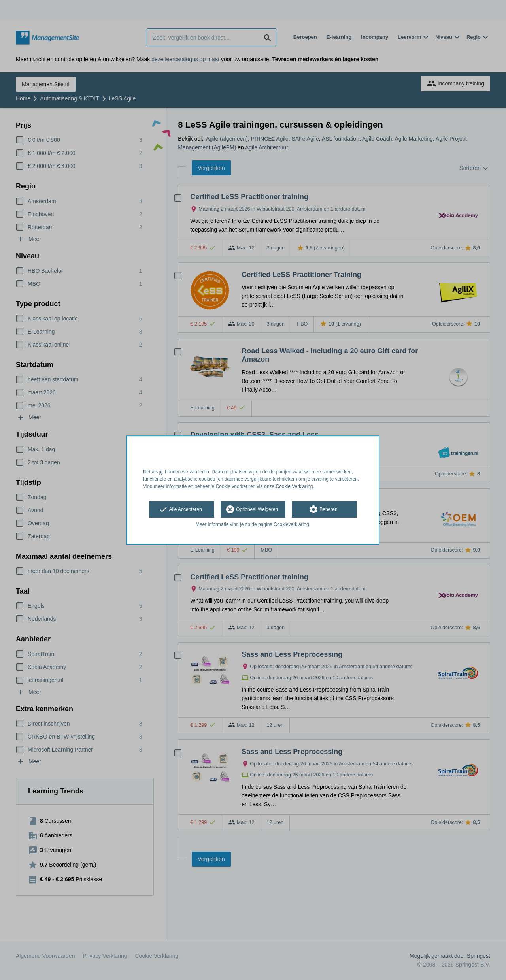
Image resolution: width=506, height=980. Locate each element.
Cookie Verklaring (295, 486)
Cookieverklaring (291, 524)
